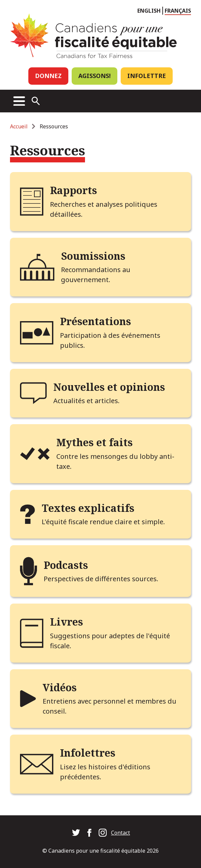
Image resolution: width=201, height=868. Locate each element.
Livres (66, 622)
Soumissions (93, 256)
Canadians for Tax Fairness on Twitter (76, 833)
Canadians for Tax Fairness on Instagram (103, 833)
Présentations (95, 321)
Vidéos (60, 687)
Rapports (73, 190)
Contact (120, 833)
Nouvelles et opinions (109, 387)
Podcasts (66, 565)
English (149, 11)
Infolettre (147, 76)
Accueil (19, 126)
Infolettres (88, 753)
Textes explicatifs (88, 508)
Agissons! (94, 76)
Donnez (48, 76)
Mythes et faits (94, 442)
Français (178, 11)
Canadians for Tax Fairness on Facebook (89, 833)
